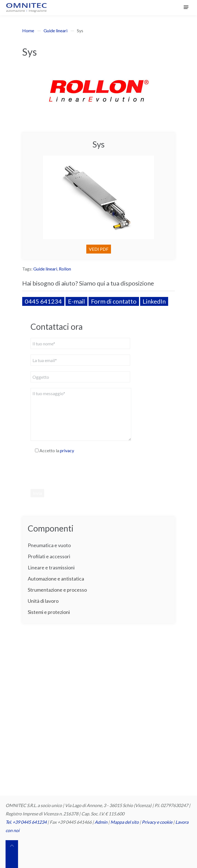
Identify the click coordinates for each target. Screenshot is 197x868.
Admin (101, 822)
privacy (67, 450)
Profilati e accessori (49, 556)
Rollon (65, 269)
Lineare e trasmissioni (51, 567)
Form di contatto (114, 301)
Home (28, 30)
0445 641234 (43, 301)
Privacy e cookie (157, 822)
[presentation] (73, 471)
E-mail (76, 301)
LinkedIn (154, 301)
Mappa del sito (125, 822)
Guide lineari (55, 30)
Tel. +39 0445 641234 (26, 822)
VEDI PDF (99, 249)
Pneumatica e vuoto (49, 545)
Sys (98, 144)
